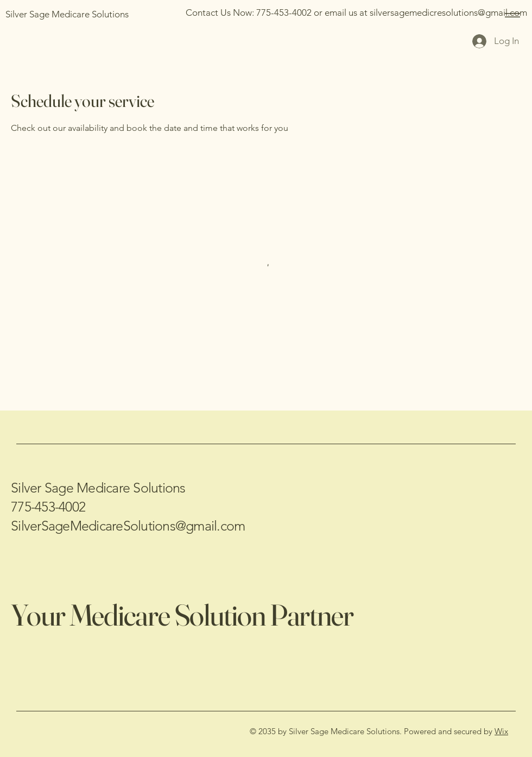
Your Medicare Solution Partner (182, 615)
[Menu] (511, 15)
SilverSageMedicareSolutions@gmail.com (128, 526)
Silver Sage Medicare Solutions (98, 488)
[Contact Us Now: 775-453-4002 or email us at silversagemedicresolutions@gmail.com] (356, 13)
